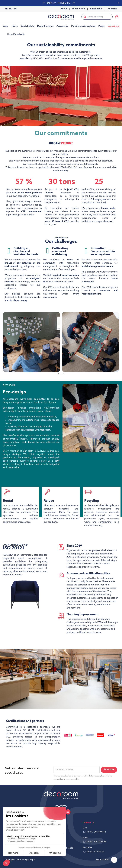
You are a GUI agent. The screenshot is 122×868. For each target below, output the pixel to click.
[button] (58, 374)
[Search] (97, 17)
